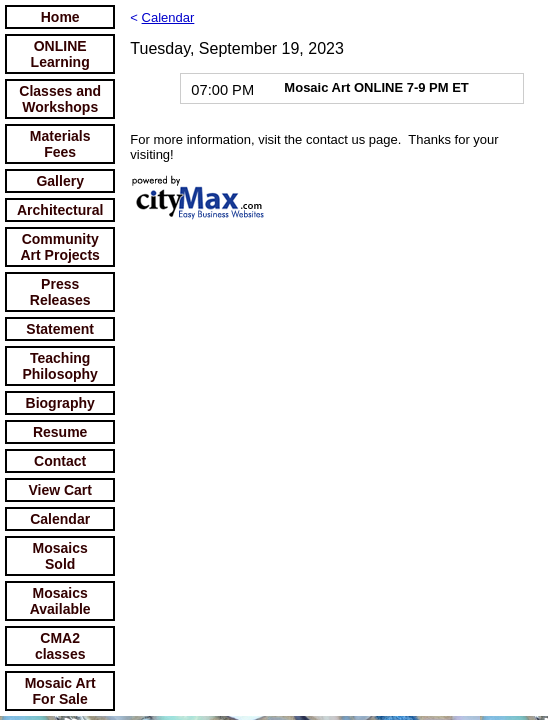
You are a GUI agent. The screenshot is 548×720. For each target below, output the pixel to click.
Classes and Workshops (60, 99)
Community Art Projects (60, 247)
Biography (60, 403)
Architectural (60, 210)
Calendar (60, 519)
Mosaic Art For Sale (60, 691)
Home (60, 17)
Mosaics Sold (60, 556)
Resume (60, 432)
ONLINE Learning (60, 54)
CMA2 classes (60, 646)
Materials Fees (60, 144)
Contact (60, 461)
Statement (60, 329)
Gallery (59, 181)
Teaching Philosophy (59, 366)
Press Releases (60, 292)
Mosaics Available (60, 601)
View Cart (60, 490)
